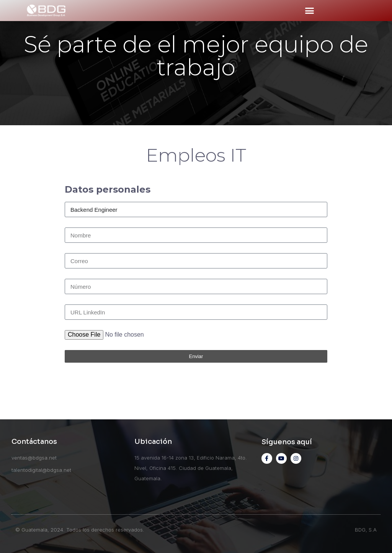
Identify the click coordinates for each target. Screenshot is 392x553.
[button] (309, 11)
